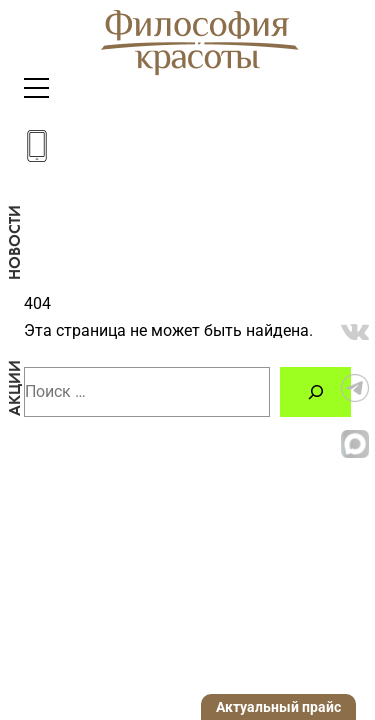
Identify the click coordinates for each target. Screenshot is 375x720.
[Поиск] (315, 391)
